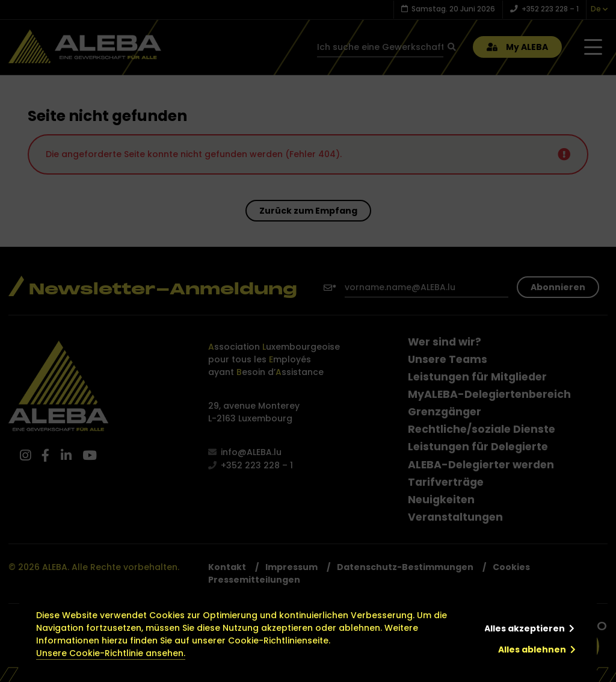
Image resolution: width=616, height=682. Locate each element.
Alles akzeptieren (525, 628)
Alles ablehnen (532, 649)
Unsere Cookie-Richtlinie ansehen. (111, 653)
